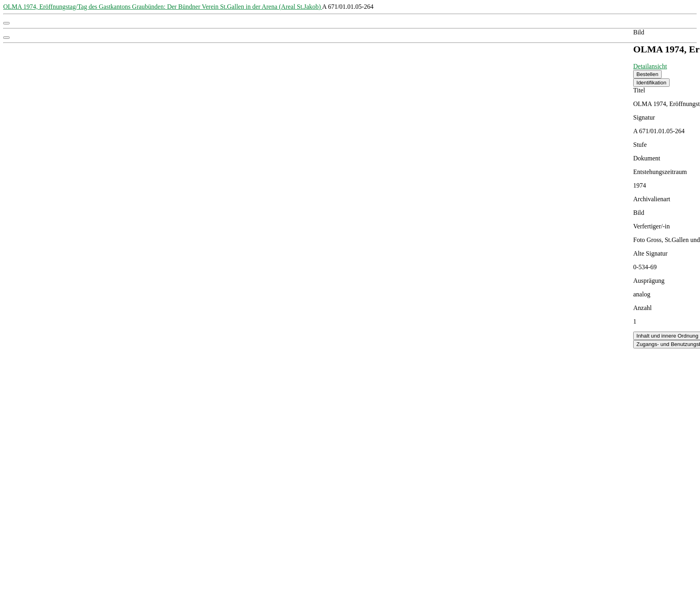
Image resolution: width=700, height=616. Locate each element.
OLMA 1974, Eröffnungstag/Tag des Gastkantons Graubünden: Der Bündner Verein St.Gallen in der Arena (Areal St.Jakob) (163, 7)
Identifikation (651, 83)
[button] (6, 23)
